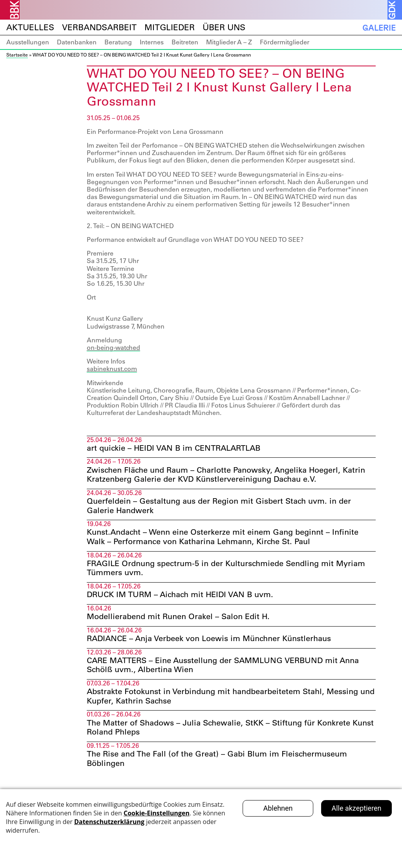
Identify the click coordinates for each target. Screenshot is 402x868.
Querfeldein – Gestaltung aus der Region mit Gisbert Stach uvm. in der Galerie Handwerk (219, 506)
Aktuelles (30, 27)
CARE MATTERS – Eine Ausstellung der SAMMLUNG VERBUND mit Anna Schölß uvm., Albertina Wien (223, 667)
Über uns (224, 27)
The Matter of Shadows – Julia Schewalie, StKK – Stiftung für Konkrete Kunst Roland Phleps (230, 730)
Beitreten (185, 42)
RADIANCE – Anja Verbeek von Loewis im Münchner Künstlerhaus (209, 640)
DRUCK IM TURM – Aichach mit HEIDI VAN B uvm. (180, 596)
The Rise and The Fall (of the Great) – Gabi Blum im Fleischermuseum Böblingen (217, 762)
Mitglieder (170, 27)
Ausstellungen (28, 42)
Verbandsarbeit (99, 27)
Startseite (17, 55)
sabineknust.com (112, 369)
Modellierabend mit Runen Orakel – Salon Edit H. (178, 618)
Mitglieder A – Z (229, 42)
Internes (152, 42)
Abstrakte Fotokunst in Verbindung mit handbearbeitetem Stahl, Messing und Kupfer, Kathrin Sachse (231, 698)
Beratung (118, 42)
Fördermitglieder (285, 42)
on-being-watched (113, 347)
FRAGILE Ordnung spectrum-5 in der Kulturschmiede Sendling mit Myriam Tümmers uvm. (226, 569)
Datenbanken (77, 42)
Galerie (379, 27)
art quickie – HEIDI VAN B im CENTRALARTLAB (174, 448)
